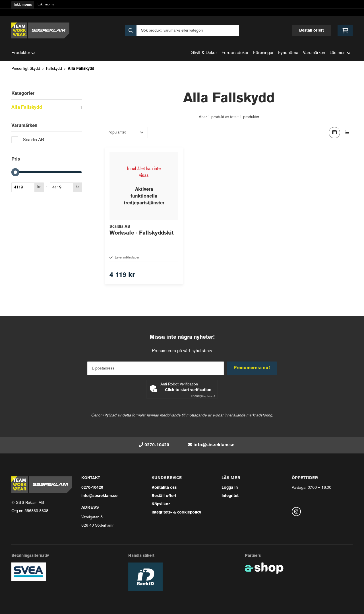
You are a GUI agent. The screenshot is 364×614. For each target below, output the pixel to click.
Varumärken (314, 53)
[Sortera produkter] (126, 133)
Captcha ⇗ (203, 396)
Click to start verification (188, 390)
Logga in (230, 488)
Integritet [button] (230, 496)
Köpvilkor (161, 504)
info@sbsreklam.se (214, 445)
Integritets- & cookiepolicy (176, 513)
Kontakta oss (164, 488)
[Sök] (182, 30)
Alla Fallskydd (81, 69)
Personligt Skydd (26, 69)
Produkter (23, 53)
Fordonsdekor (235, 53)
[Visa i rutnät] (334, 133)
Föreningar (263, 53)
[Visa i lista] (347, 133)
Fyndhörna (288, 53)
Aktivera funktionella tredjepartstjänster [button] (144, 196)
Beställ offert (312, 31)
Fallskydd (54, 69)
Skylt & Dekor (204, 53)
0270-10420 (157, 445)
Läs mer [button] (340, 53)
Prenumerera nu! (253, 368)
